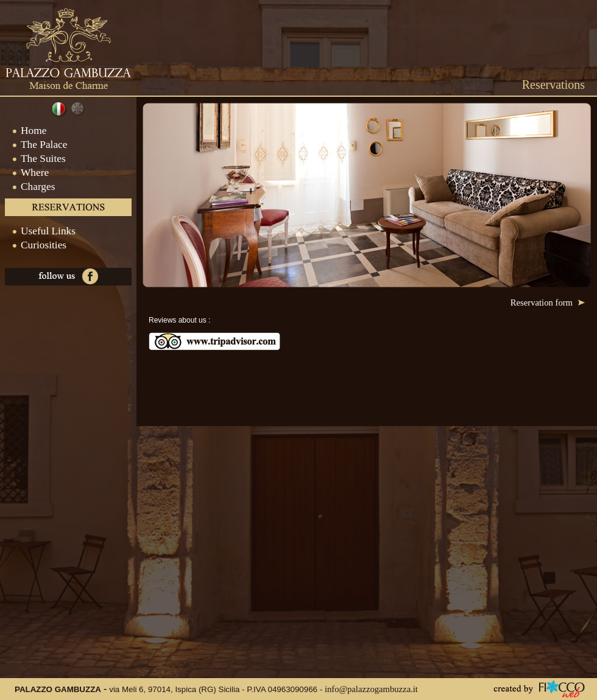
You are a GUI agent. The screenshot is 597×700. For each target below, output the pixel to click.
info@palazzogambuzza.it (371, 689)
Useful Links (38, 231)
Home (23, 131)
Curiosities (33, 245)
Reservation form (548, 303)
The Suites (33, 159)
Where (24, 173)
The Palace (34, 145)
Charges (27, 187)
